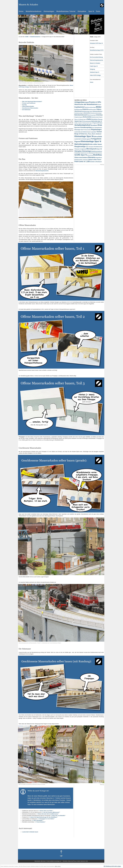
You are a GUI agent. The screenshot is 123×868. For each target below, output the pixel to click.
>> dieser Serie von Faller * (46, 811)
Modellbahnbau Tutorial (66, 11)
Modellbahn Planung (97, 119)
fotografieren (99, 158)
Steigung (92, 69)
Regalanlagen (96, 130)
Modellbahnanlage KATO (97, 50)
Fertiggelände (96, 139)
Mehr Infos (58, 866)
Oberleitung (78, 111)
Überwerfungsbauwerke (96, 60)
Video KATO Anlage (95, 75)
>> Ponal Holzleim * (40, 822)
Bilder (99, 107)
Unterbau (99, 115)
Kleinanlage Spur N (84, 136)
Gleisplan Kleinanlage (83, 151)
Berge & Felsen (80, 134)
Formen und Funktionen (29, 103)
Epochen (77, 127)
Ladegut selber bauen (94, 160)
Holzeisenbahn (88, 130)
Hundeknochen (98, 147)
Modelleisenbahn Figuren (97, 117)
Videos (99, 109)
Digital (87, 102)
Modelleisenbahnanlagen (96, 113)
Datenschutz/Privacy (72, 861)
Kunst (99, 105)
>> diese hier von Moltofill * (58, 816)
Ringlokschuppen (79, 117)
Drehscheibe (87, 117)
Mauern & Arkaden (95, 63)
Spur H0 (99, 149)
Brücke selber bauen (95, 144)
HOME (27, 37)
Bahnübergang (81, 144)
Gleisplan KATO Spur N (96, 43)
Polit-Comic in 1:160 (82, 162)
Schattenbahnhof (82, 125)
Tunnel (99, 132)
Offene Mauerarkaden (28, 106)
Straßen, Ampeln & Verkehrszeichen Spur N (84, 123)
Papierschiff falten (98, 123)
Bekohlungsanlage (92, 115)
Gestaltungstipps (86, 127)
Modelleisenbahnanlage (90, 107)
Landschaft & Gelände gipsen (83, 139)
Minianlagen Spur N (79, 130)
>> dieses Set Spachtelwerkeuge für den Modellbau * (43, 817)
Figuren (77, 142)
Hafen (89, 119)
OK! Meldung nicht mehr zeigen (112, 866)
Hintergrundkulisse (97, 111)
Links (87, 861)
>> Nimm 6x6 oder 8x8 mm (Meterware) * (47, 814)
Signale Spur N (79, 121)
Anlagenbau (80, 102)
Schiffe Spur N (81, 155)
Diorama (91, 157)
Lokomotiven (87, 113)
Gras (100, 125)
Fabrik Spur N (94, 66)
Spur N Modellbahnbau (97, 128)
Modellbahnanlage (78, 110)
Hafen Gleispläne (90, 147)
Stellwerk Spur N (95, 72)
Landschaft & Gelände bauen (30, 832)
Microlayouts (92, 149)
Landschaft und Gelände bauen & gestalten (85, 132)
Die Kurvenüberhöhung (96, 57)
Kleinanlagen (49, 11)
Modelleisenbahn (92, 109)
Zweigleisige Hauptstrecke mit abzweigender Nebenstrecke (88, 153)
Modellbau (98, 155)
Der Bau (24, 105)
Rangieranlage (80, 147)
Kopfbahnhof (79, 107)
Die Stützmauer (26, 110)
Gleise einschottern (81, 157)
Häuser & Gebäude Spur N (81, 119)
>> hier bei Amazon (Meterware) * (51, 812)
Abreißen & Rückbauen (96, 162)
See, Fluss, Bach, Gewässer (93, 134)
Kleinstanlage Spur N (91, 141)
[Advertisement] (82, 62)
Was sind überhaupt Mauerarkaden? (32, 102)
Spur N (91, 11)
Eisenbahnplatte (87, 121)
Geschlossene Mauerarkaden (30, 108)
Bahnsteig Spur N (97, 121)
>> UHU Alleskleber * (38, 820)
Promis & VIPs (95, 102)
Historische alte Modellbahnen (86, 104)
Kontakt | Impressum (81, 861)
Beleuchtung (90, 155)
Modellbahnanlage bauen (87, 111)
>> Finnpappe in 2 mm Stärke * (46, 819)
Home (21, 11)
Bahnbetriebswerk (81, 115)
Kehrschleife (98, 137)
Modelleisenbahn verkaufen (81, 160)
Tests (98, 11)
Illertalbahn (94, 125)
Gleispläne (82, 11)
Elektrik (85, 109)
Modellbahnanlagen (79, 113)
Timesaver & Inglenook (80, 149)
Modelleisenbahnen (34, 11)
